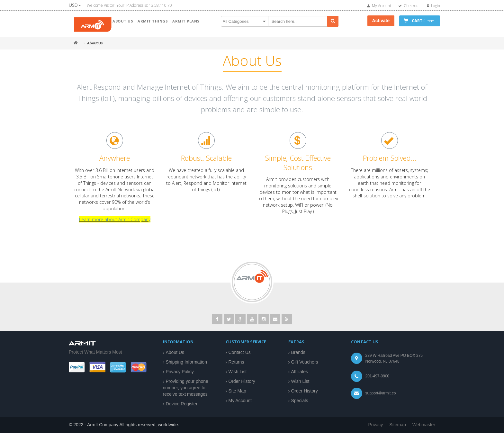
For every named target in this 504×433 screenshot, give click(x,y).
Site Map (237, 391)
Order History (242, 381)
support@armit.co (381, 393)
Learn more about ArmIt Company (115, 223)
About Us (175, 352)
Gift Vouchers (305, 362)
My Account (240, 401)
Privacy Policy (180, 372)
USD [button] (75, 5)
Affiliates (300, 372)
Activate (381, 21)
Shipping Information (186, 362)
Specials (300, 401)
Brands (298, 352)
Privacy (375, 425)
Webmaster (424, 425)
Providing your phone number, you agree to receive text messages (186, 388)
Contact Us (240, 352)
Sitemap (397, 425)
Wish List (238, 372)
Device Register (182, 404)
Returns (236, 362)
